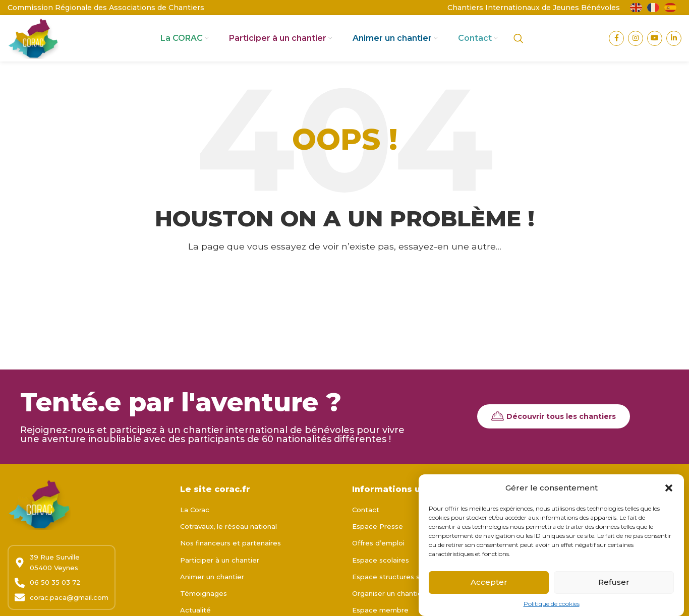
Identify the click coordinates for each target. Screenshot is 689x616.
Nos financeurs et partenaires (231, 563)
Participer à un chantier (220, 579)
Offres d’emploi (378, 563)
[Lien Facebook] (616, 48)
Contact (366, 529)
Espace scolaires (381, 579)
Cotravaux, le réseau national (228, 546)
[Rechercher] (519, 48)
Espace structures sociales (398, 596)
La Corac (195, 529)
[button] (669, 492)
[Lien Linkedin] (674, 48)
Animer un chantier (212, 596)
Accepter (489, 586)
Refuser (614, 586)
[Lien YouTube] (655, 48)
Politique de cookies (552, 608)
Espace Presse (378, 546)
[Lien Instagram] (636, 48)
